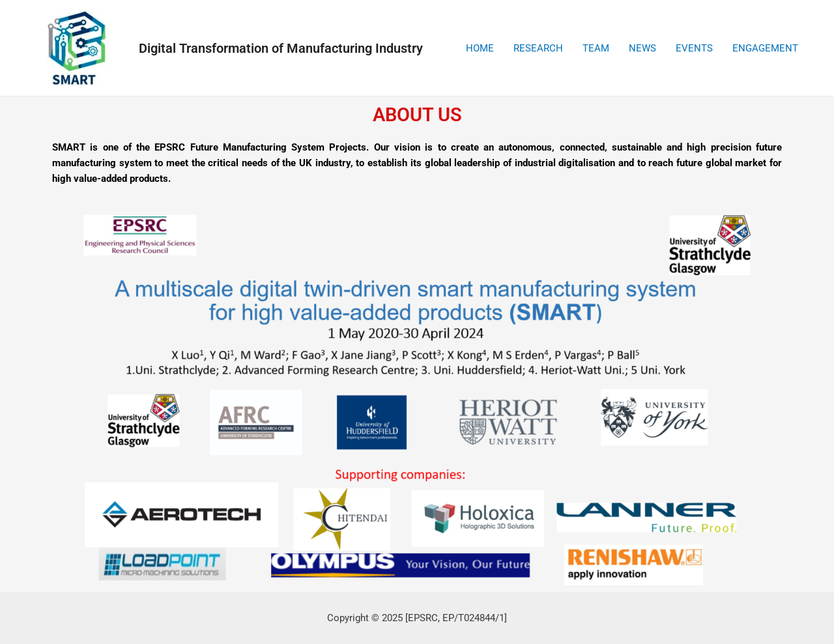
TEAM (596, 48)
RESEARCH (538, 48)
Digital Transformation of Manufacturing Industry (281, 48)
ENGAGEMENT (765, 48)
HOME (480, 48)
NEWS (642, 48)
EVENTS (694, 48)
